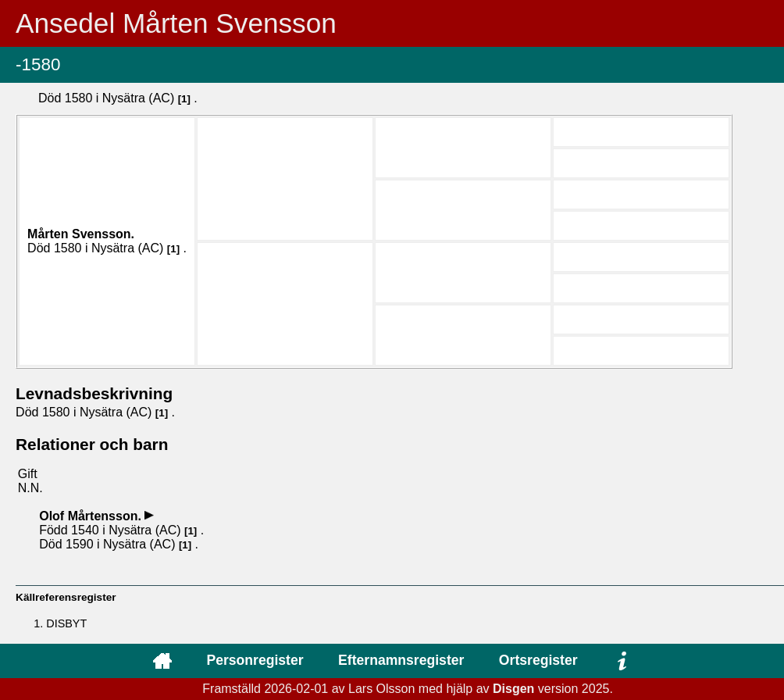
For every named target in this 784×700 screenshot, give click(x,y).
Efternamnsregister (401, 660)
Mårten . (81, 234)
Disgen (513, 689)
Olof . (92, 516)
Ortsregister (538, 660)
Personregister (255, 660)
